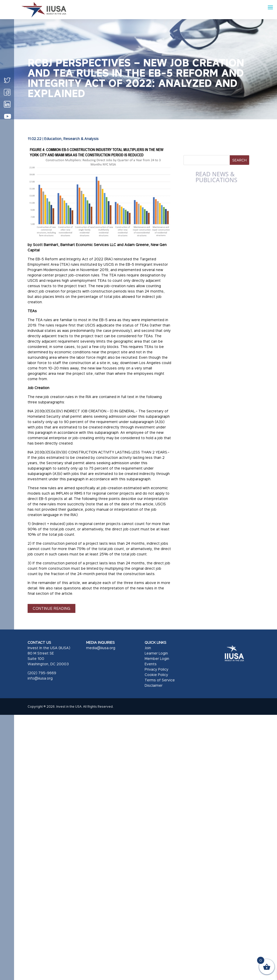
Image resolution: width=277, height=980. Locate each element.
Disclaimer (154, 685)
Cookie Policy (156, 675)
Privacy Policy (157, 669)
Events (151, 664)
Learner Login (156, 653)
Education (53, 139)
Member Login (157, 658)
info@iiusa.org (40, 678)
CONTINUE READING (51, 608)
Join (148, 648)
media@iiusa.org (101, 648)
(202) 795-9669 (42, 673)
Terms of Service (160, 680)
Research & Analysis (81, 139)
